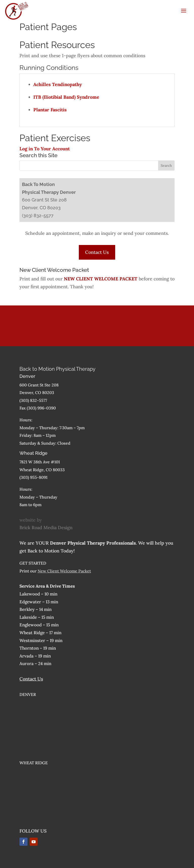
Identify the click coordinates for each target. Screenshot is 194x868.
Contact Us (97, 252)
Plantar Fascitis (50, 110)
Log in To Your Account (45, 149)
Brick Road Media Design (46, 528)
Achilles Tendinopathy (58, 84)
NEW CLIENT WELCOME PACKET (101, 279)
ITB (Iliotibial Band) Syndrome (66, 97)
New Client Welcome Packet (64, 571)
